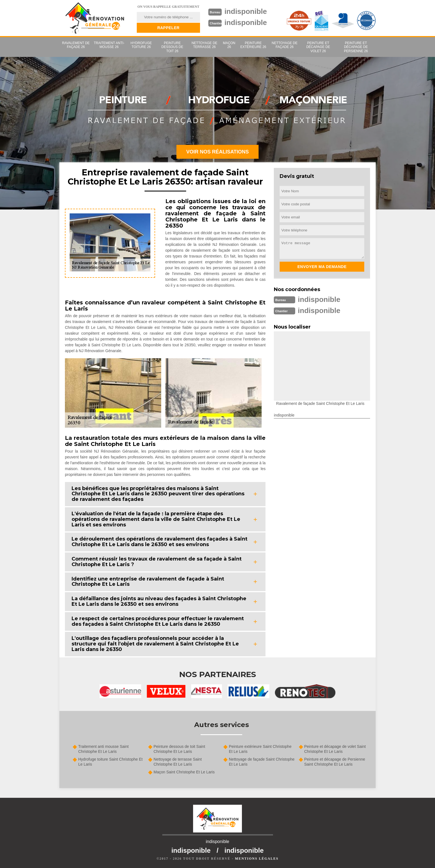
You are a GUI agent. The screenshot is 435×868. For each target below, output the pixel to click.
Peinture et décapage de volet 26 (318, 47)
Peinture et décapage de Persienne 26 (356, 47)
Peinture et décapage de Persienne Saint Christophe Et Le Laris (335, 762)
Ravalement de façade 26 (76, 45)
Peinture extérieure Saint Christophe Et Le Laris (260, 749)
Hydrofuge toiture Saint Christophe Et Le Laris (110, 762)
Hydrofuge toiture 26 (141, 45)
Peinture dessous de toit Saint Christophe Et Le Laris (179, 749)
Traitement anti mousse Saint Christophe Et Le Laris (103, 749)
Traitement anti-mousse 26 (109, 45)
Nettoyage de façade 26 (284, 45)
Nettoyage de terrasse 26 (204, 45)
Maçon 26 (229, 45)
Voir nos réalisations (217, 152)
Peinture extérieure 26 (253, 45)
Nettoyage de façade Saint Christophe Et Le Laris (262, 762)
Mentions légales (257, 859)
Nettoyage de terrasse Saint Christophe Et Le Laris (178, 762)
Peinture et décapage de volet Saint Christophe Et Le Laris (335, 749)
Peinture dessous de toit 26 (172, 47)
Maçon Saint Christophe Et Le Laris (184, 772)
